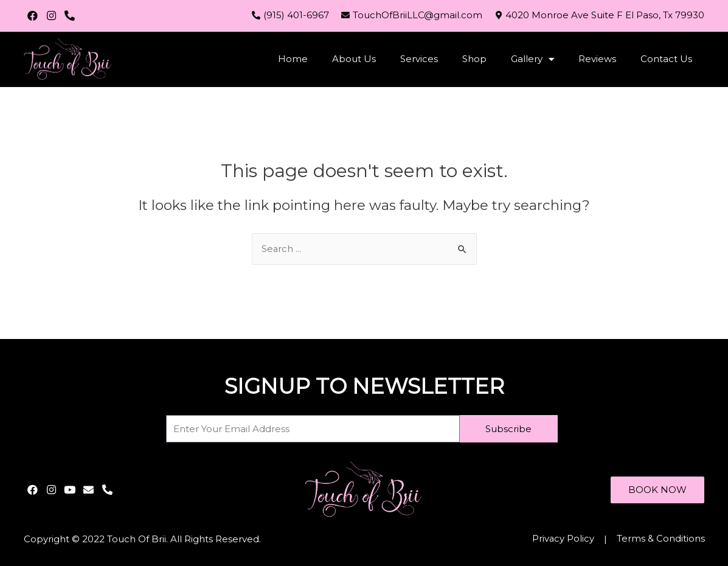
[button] (657, 490)
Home (293, 59)
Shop (474, 59)
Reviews (597, 59)
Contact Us (666, 59)
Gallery (532, 59)
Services (419, 59)
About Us (354, 59)
